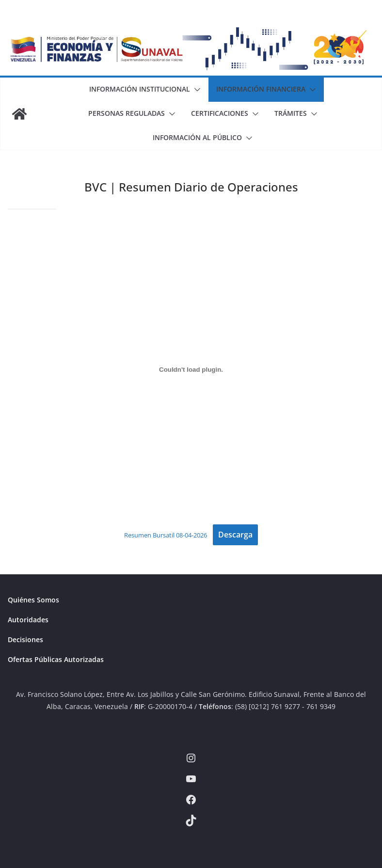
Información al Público (197, 137)
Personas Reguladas (127, 113)
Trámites (291, 113)
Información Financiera (261, 89)
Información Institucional (140, 89)
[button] (195, 90)
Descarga (235, 535)
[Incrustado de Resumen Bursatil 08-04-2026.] (191, 369)
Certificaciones (220, 113)
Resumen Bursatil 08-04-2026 (166, 535)
